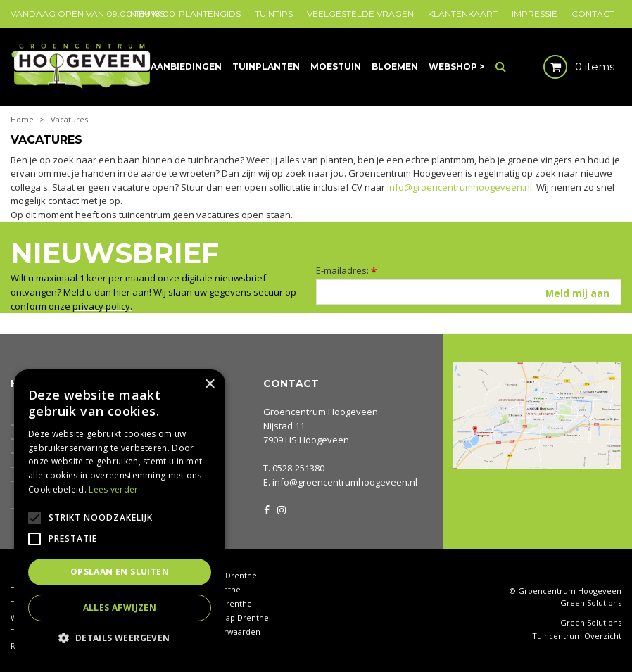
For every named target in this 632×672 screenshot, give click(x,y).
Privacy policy (195, 646)
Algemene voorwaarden (215, 632)
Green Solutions (591, 603)
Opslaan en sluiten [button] (120, 572)
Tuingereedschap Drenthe (219, 617)
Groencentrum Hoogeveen (321, 412)
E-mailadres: (347, 270)
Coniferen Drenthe (205, 589)
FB (267, 509)
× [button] (209, 385)
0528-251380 (298, 468)
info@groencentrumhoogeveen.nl (460, 187)
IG (281, 509)
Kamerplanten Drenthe (213, 575)
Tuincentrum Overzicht (577, 636)
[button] (120, 637)
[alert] (120, 514)
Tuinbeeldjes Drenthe (210, 603)
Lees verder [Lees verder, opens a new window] (113, 489)
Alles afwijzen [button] (120, 608)
